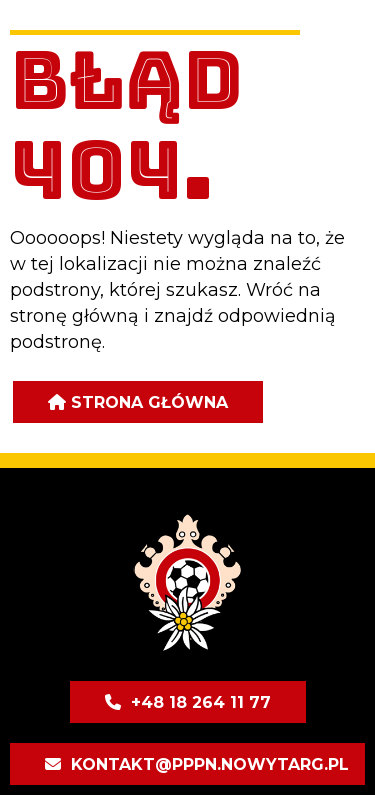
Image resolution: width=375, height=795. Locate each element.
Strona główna (149, 402)
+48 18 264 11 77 (201, 702)
